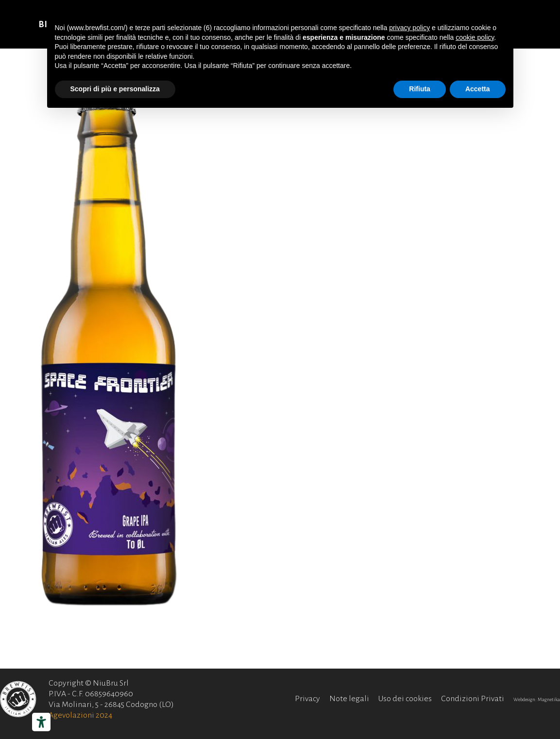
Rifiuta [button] (420, 89)
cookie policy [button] (475, 37)
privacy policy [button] (409, 28)
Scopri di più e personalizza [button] (115, 89)
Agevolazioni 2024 (80, 715)
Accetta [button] (478, 89)
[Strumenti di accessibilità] (41, 722)
